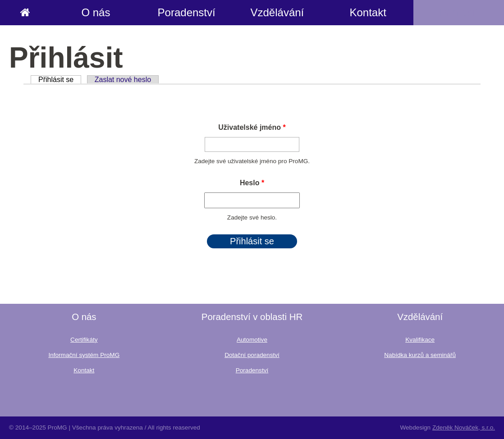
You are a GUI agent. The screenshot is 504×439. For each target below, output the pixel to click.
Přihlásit (459, 12)
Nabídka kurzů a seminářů (420, 355)
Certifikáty (84, 340)
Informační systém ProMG (84, 355)
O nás (96, 12)
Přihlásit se (60, 80)
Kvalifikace (420, 340)
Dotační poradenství (252, 355)
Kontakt (368, 12)
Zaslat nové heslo (123, 80)
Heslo (252, 183)
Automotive (252, 340)
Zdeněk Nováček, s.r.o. (464, 428)
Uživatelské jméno (252, 127)
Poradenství (187, 12)
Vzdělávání (277, 12)
